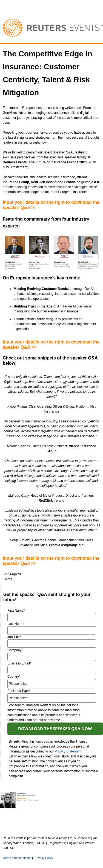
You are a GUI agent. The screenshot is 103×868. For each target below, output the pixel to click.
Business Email (19, 663)
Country (14, 677)
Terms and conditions (17, 858)
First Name (16, 611)
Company (15, 650)
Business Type (19, 691)
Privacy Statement (68, 751)
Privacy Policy (44, 858)
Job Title (14, 637)
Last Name (16, 624)
